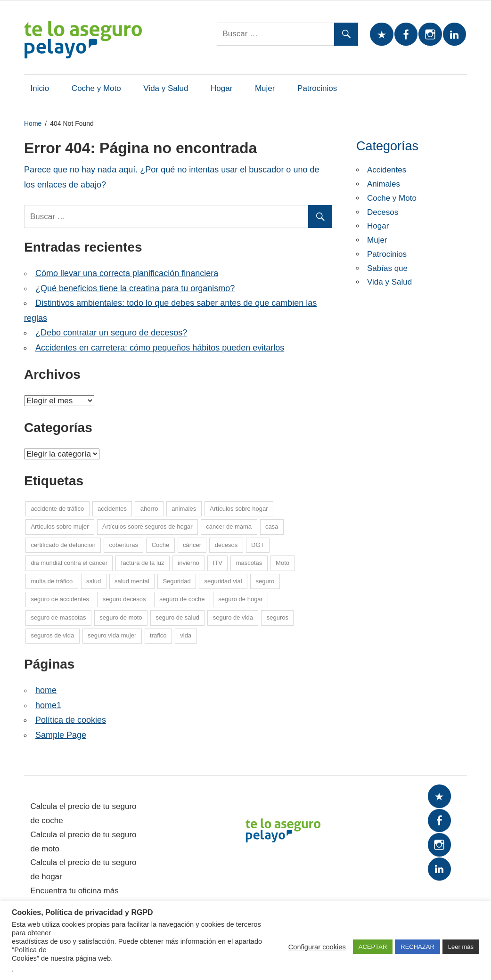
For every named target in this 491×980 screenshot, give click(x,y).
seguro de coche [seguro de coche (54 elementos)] (182, 599)
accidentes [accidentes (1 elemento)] (112, 509)
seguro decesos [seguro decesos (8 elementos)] (124, 599)
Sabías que (387, 268)
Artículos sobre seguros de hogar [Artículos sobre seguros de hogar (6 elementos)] (147, 527)
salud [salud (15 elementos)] (94, 581)
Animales (384, 184)
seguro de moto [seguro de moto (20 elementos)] (121, 617)
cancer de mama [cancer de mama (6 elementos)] (229, 527)
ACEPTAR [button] (373, 947)
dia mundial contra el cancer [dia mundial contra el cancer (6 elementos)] (69, 563)
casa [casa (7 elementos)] (272, 527)
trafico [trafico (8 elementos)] (158, 635)
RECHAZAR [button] (417, 947)
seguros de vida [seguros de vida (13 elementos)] (52, 635)
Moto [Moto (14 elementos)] (282, 563)
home (46, 690)
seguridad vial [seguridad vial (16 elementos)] (223, 581)
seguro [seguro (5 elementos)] (265, 581)
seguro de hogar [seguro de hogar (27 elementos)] (241, 599)
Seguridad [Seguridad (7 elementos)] (176, 581)
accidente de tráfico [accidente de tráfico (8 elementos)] (57, 509)
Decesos (383, 212)
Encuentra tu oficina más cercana (75, 898)
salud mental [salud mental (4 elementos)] (132, 581)
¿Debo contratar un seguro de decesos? (111, 333)
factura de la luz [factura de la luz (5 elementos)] (143, 563)
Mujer (265, 88)
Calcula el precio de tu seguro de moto (84, 842)
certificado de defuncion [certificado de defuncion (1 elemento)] (63, 545)
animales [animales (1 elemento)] (184, 509)
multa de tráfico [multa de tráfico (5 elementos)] (52, 581)
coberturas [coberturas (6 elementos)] (123, 545)
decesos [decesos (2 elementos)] (226, 545)
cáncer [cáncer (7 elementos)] (192, 545)
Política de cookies (71, 720)
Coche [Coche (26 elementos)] (161, 545)
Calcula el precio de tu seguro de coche (84, 813)
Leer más (461, 947)
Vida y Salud (166, 88)
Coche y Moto (96, 88)
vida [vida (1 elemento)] (186, 635)
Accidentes (387, 170)
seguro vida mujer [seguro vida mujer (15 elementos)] (112, 635)
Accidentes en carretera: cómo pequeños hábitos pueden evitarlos (160, 348)
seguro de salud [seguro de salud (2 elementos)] (177, 617)
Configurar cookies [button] (317, 947)
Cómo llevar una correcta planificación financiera (127, 273)
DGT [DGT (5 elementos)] (258, 545)
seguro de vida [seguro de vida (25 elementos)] (233, 617)
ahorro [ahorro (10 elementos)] (149, 509)
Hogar (221, 88)
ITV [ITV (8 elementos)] (218, 563)
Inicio (40, 88)
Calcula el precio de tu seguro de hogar (84, 870)
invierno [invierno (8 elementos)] (188, 563)
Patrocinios (317, 88)
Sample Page (61, 735)
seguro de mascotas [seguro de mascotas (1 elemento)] (58, 617)
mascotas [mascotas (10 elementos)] (249, 563)
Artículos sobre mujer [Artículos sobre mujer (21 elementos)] (60, 527)
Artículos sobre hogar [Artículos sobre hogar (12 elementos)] (239, 509)
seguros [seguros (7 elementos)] (278, 617)
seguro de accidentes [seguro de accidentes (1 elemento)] (60, 599)
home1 (48, 705)
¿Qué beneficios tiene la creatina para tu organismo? (135, 288)
